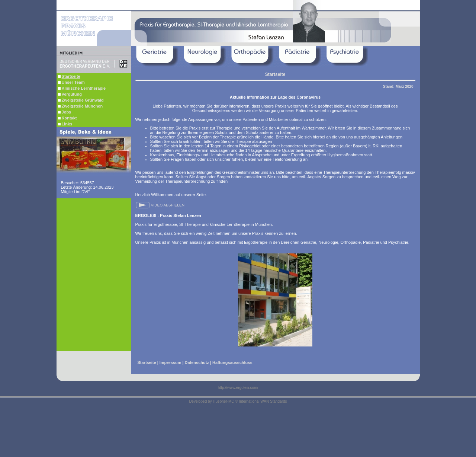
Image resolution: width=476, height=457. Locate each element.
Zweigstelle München (81, 106)
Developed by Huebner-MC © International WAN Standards (238, 401)
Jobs (65, 112)
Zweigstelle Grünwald (81, 100)
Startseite (147, 362)
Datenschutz (197, 362)
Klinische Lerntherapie (82, 88)
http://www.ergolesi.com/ (238, 388)
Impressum (171, 362)
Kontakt (67, 118)
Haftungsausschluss (232, 362)
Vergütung (70, 94)
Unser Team (71, 82)
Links (65, 124)
